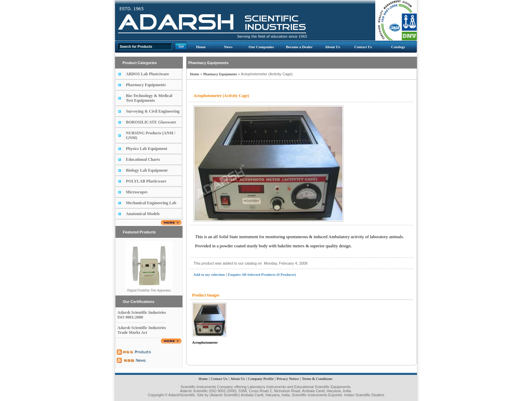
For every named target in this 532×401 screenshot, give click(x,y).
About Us (332, 47)
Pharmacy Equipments (146, 85)
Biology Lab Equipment (147, 170)
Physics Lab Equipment (147, 149)
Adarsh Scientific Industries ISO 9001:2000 (142, 315)
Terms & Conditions (317, 379)
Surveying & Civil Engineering (153, 111)
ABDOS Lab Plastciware (147, 74)
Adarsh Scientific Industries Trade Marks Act (142, 330)
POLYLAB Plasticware (146, 181)
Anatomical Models (143, 214)
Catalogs (398, 47)
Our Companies (261, 47)
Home (201, 47)
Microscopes (137, 192)
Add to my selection (209, 274)
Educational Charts (143, 159)
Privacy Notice (288, 379)
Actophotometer (205, 342)
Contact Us (363, 47)
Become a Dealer (299, 47)
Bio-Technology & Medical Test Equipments (149, 98)
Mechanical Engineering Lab (151, 203)
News (228, 47)
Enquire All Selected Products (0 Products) (262, 274)
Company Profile (261, 379)
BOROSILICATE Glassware (151, 122)
